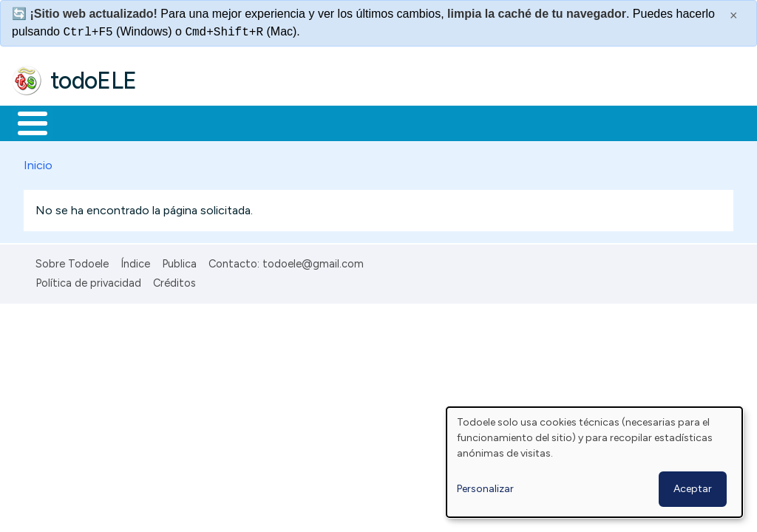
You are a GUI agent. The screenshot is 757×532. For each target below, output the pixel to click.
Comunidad (541, 122)
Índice (135, 261)
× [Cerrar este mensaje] (734, 16)
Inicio (25, 122)
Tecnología (442, 122)
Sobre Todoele (72, 261)
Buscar (607, 122)
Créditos (174, 281)
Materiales (83, 122)
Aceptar (693, 489)
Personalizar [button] (485, 489)
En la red (349, 122)
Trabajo (267, 122)
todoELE (94, 81)
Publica (179, 261)
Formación (178, 122)
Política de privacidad (88, 281)
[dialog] (594, 462)
